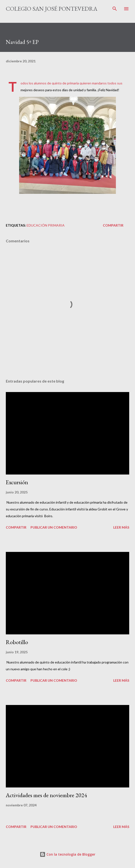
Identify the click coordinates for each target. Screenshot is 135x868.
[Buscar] (115, 9)
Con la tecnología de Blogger (67, 854)
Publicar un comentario (54, 527)
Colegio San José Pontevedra (52, 9)
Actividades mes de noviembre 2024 (46, 795)
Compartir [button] (113, 225)
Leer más (121, 527)
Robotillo (17, 642)
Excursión (17, 482)
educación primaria (46, 225)
